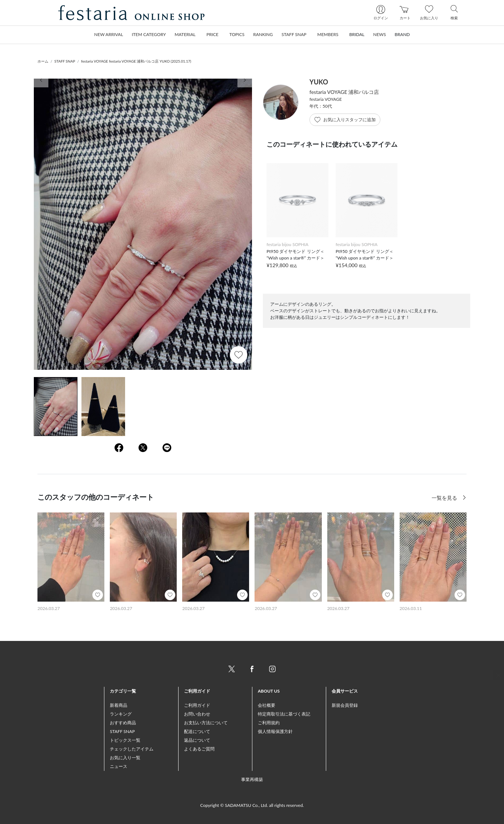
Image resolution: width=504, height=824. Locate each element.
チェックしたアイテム (132, 749)
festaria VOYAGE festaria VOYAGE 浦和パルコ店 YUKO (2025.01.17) (136, 61)
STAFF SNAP (65, 61)
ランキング (121, 714)
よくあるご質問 (199, 749)
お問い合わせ (197, 714)
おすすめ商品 (123, 723)
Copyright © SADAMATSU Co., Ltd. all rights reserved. (252, 805)
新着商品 (119, 705)
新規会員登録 (345, 705)
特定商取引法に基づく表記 (284, 714)
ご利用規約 (269, 723)
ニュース (119, 766)
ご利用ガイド (197, 705)
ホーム (43, 61)
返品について (197, 740)
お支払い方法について (206, 723)
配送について (197, 731)
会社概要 (267, 705)
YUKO (319, 82)
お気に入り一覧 (125, 758)
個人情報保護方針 (275, 731)
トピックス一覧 (125, 740)
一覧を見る (445, 498)
